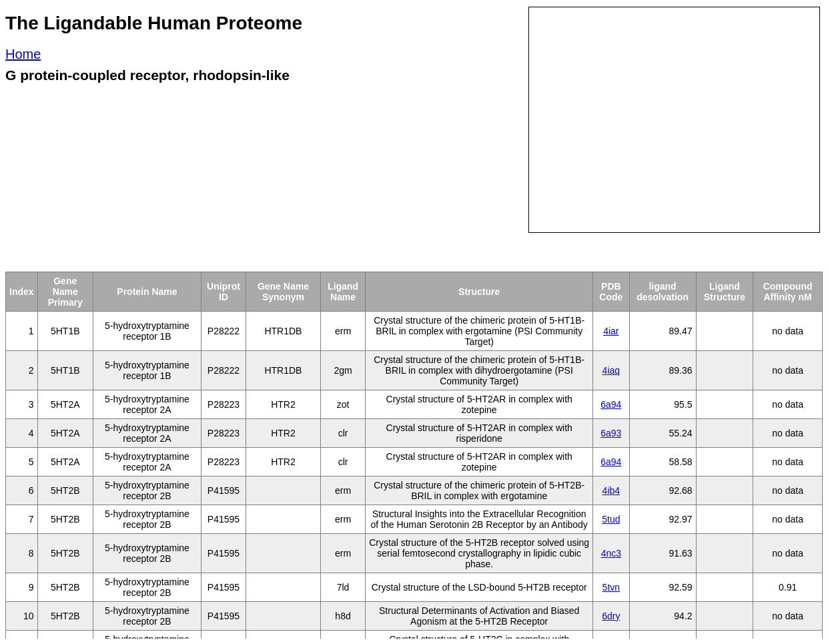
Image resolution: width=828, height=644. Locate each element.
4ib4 (611, 491)
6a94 (611, 404)
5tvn (611, 587)
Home (23, 54)
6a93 (611, 433)
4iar (611, 331)
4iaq (611, 370)
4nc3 (611, 553)
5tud (611, 519)
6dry (611, 616)
